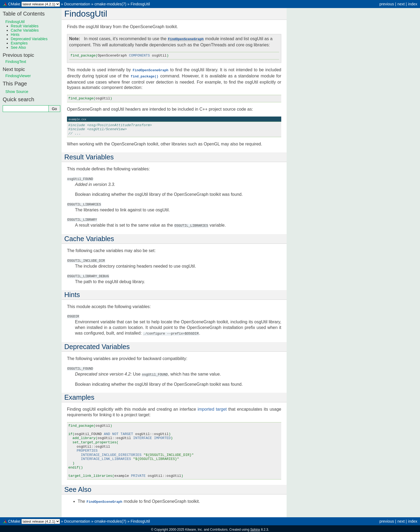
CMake (14, 4)
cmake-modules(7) (110, 4)
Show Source (17, 92)
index (413, 4)
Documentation (77, 4)
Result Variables (25, 26)
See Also (18, 47)
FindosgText (16, 62)
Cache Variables (25, 30)
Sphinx (255, 528)
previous (387, 4)
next (401, 4)
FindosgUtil (140, 4)
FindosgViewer (18, 76)
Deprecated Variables (29, 39)
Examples (19, 43)
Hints (15, 35)
